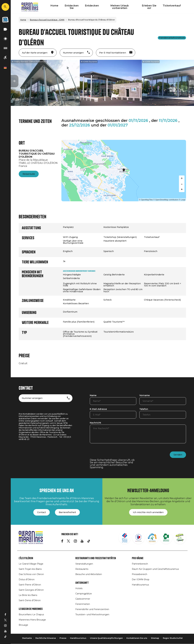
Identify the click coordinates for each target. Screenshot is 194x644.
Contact (42, 512)
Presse (63, 638)
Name (93, 396)
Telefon (144, 409)
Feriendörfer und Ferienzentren (92, 609)
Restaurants (82, 569)
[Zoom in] (182, 178)
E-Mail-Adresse (98, 409)
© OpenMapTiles (146, 200)
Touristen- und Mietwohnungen (92, 614)
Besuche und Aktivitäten (89, 574)
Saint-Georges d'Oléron (31, 590)
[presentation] (113, 453)
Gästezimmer (83, 599)
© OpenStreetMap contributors (166, 200)
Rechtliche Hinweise (46, 638)
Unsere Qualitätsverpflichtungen (106, 638)
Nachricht (95, 423)
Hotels (79, 588)
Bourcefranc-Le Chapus (31, 614)
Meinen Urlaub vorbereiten (120, 7)
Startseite (27, 638)
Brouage (23, 625)
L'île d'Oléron (26, 558)
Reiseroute (29, 174)
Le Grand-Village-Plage (31, 564)
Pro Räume (138, 558)
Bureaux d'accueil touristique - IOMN (47, 20)
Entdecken (92, 6)
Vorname (145, 396)
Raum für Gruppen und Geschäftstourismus (155, 569)
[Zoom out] (182, 184)
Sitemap (155, 638)
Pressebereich (140, 574)
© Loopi (182, 200)
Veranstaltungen (84, 564)
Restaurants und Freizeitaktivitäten (96, 558)
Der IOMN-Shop (141, 579)
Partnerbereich (140, 564)
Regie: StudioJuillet (173, 638)
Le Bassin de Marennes (31, 609)
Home (54, 6)
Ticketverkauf (172, 6)
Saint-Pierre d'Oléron (30, 585)
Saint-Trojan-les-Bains (30, 569)
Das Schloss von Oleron (31, 574)
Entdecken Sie (72, 7)
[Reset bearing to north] (182, 189)
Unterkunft (82, 583)
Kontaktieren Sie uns (137, 638)
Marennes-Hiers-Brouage (32, 620)
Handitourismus (140, 585)
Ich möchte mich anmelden (148, 512)
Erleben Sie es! (149, 7)
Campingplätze (84, 594)
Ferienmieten (83, 604)
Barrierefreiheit (67, 512)
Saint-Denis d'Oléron (30, 600)
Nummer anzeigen (32, 398)
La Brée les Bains (28, 595)
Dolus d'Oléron (27, 579)
